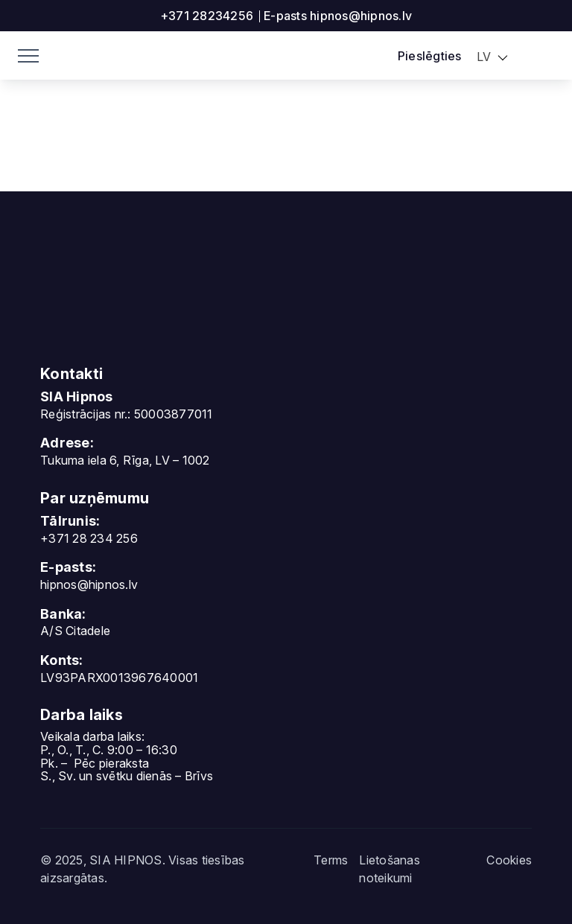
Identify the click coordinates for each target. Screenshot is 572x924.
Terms (331, 860)
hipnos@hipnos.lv (89, 584)
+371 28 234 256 (89, 538)
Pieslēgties (430, 56)
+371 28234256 (207, 16)
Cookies (509, 860)
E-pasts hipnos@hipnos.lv (338, 16)
